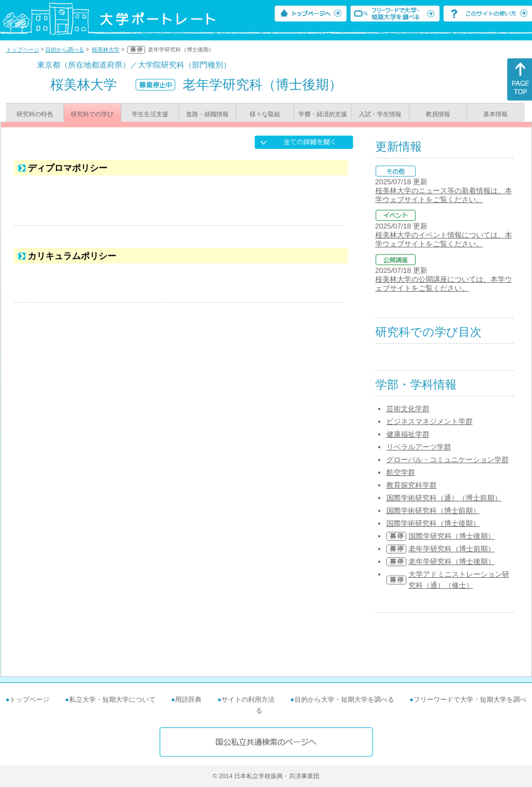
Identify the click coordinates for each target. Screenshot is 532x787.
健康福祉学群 (408, 434)
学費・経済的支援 (323, 114)
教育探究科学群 (412, 485)
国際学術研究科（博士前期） (433, 511)
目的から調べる (65, 50)
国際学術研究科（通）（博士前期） (444, 498)
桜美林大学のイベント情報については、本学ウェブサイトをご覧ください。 (444, 239)
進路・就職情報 (207, 114)
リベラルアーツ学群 (419, 447)
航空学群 (401, 472)
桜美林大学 (106, 50)
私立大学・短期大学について (112, 700)
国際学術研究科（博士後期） (433, 523)
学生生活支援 (150, 114)
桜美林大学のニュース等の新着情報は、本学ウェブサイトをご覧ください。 (444, 195)
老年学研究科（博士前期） (452, 549)
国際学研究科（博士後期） (452, 536)
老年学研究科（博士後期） (452, 561)
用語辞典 (188, 700)
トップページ (23, 50)
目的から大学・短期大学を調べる (344, 700)
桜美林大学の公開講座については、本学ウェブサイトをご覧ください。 (444, 284)
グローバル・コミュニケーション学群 (448, 460)
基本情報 (495, 114)
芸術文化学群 (408, 409)
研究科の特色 (35, 114)
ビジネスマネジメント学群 (430, 421)
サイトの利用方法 (248, 700)
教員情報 (438, 114)
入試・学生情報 (380, 114)
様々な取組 (265, 114)
